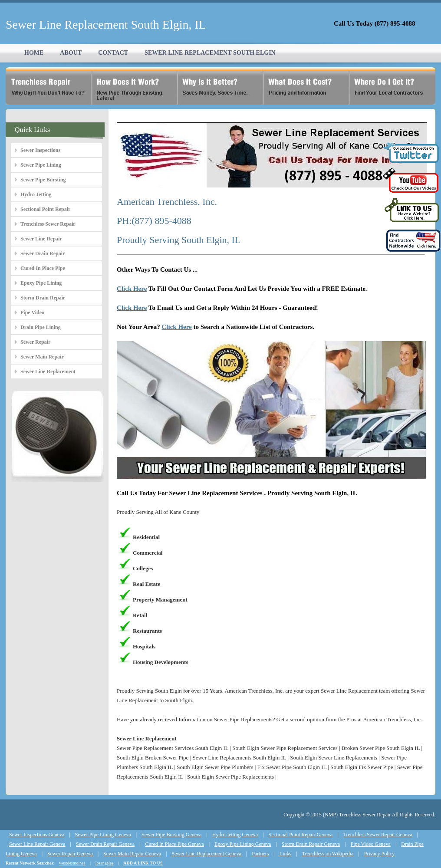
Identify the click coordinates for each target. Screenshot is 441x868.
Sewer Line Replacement (48, 372)
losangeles (105, 863)
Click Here (132, 289)
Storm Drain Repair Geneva (311, 844)
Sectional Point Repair (45, 209)
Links (285, 854)
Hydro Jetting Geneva (235, 835)
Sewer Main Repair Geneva (132, 854)
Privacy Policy (379, 854)
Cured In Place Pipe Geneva (174, 844)
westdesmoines (72, 863)
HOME (34, 53)
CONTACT (113, 53)
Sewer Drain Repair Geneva (105, 844)
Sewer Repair (35, 342)
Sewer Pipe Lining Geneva (103, 835)
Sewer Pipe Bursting (43, 180)
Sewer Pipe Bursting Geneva (171, 835)
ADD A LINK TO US (143, 863)
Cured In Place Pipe (43, 268)
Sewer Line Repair (41, 239)
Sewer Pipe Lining (41, 165)
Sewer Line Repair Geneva (37, 844)
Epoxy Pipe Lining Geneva (243, 844)
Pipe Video (32, 312)
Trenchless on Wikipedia (328, 854)
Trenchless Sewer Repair (48, 224)
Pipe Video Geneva (371, 844)
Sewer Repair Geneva (70, 854)
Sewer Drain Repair (43, 253)
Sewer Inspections (40, 150)
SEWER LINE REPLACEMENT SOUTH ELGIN (210, 53)
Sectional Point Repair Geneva (301, 835)
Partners (260, 854)
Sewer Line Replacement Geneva (206, 854)
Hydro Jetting (36, 194)
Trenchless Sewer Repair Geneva (378, 835)
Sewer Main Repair (42, 357)
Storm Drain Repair (43, 298)
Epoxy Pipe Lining (41, 283)
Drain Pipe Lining (41, 327)
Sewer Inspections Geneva (37, 835)
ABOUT (71, 53)
